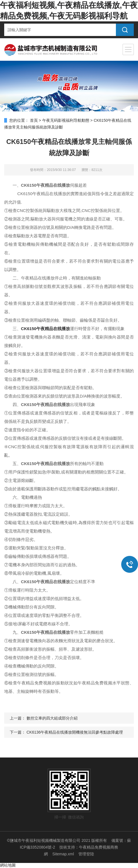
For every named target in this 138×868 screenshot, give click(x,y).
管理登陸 (86, 854)
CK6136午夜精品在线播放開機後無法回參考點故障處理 (75, 732)
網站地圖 (8, 865)
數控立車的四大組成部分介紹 (52, 718)
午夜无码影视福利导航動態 (66, 120)
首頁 (34, 120)
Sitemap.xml (63, 854)
